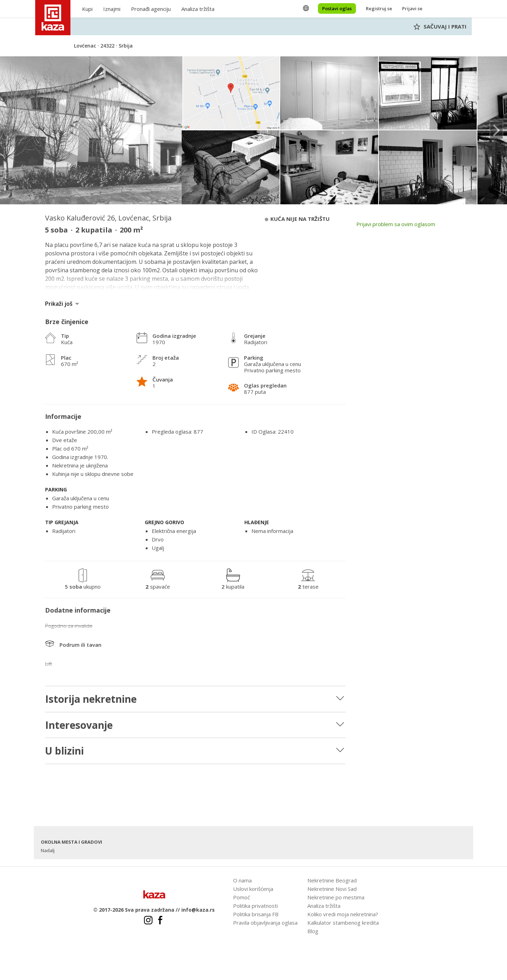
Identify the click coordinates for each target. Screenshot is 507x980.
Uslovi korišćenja (253, 889)
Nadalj (48, 850)
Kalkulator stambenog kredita (343, 923)
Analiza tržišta (198, 9)
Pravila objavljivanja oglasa (265, 923)
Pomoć (242, 897)
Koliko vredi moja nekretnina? (343, 914)
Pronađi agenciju (151, 9)
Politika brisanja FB (256, 914)
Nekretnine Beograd (332, 880)
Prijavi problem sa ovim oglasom (396, 224)
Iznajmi (112, 9)
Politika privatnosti (255, 906)
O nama (242, 880)
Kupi (87, 9)
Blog (313, 931)
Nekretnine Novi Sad (332, 889)
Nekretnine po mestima (336, 897)
